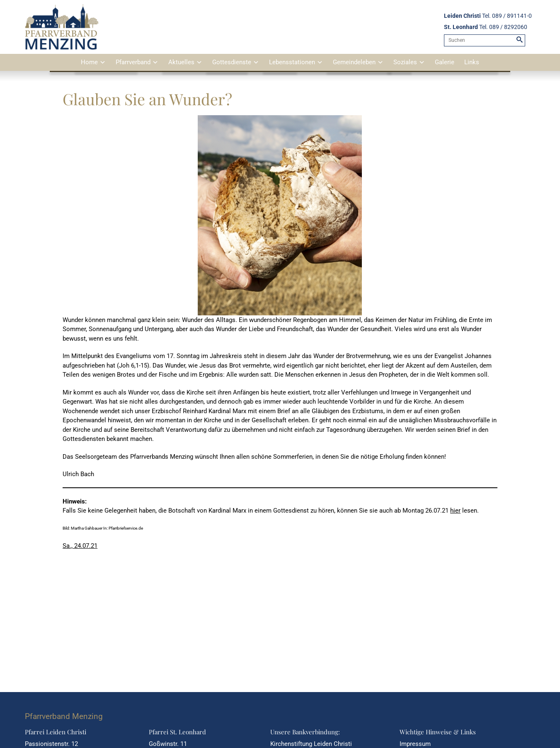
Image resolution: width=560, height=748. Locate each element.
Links (472, 62)
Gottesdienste (232, 62)
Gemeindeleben (354, 62)
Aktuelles (181, 62)
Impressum (415, 744)
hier (455, 511)
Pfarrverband (133, 62)
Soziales (405, 62)
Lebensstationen (292, 62)
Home (89, 62)
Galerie (445, 62)
